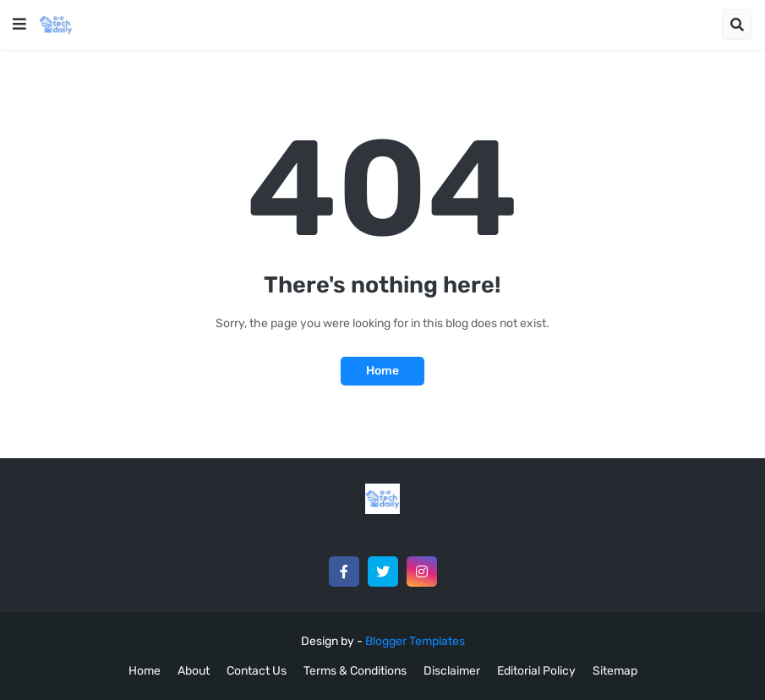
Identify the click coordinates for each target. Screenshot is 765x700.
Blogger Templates (415, 641)
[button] (19, 25)
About (194, 671)
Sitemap (615, 671)
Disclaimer (452, 671)
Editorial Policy (536, 671)
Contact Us (257, 671)
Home (382, 371)
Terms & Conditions (355, 671)
